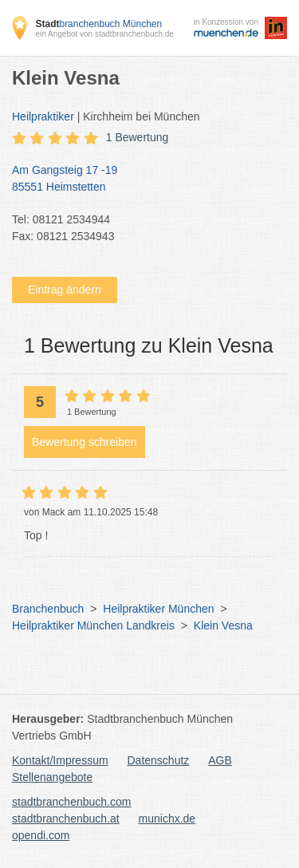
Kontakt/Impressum (60, 760)
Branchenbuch (48, 609)
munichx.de (167, 819)
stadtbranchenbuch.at (66, 819)
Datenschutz (159, 760)
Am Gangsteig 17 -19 (142, 180)
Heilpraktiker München (158, 609)
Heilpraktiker (43, 116)
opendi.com (41, 835)
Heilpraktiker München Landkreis (93, 625)
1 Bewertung (138, 137)
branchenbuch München (98, 24)
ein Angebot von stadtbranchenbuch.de (104, 34)
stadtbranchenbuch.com (71, 802)
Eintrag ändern (65, 290)
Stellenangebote (52, 777)
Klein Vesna (223, 625)
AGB (220, 760)
